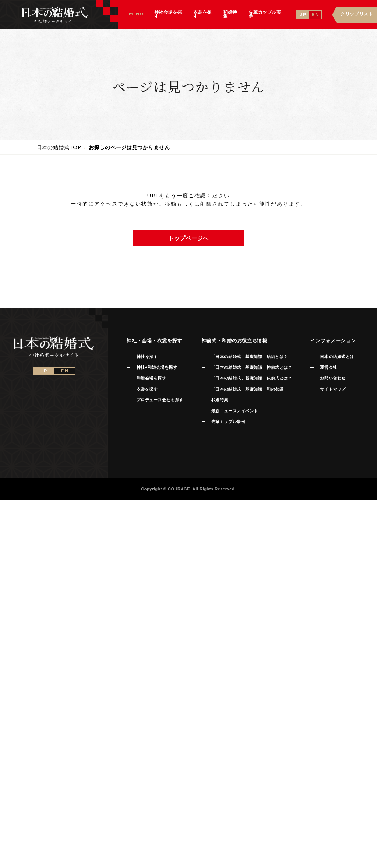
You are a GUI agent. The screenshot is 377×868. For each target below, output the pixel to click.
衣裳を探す (147, 389)
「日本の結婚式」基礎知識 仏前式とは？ (252, 378)
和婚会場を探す (151, 378)
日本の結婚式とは (337, 357)
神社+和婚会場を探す (157, 367)
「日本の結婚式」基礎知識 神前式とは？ (252, 367)
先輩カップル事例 (228, 421)
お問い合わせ (333, 378)
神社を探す (147, 357)
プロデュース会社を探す (160, 400)
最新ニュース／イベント (235, 411)
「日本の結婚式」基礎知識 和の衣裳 (247, 389)
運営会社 (328, 367)
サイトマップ (333, 389)
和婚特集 (220, 400)
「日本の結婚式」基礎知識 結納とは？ (250, 357)
